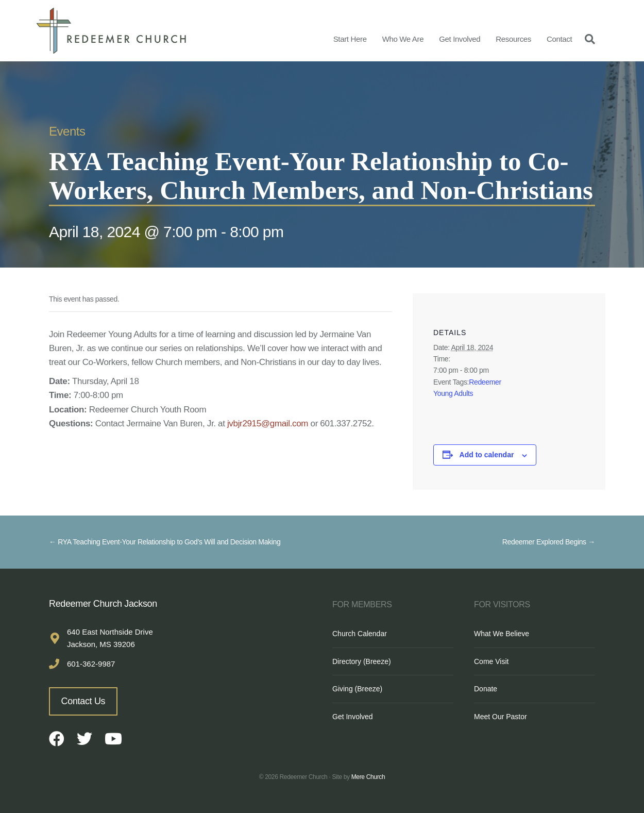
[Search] (587, 39)
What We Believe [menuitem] (502, 634)
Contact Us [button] (83, 701)
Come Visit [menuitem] (491, 661)
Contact (559, 39)
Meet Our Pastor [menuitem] (501, 717)
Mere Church (368, 777)
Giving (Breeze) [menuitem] (357, 689)
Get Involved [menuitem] (353, 717)
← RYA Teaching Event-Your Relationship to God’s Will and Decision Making (165, 542)
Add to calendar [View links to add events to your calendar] (487, 455)
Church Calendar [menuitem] (360, 634)
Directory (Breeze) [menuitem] (362, 661)
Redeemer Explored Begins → (549, 542)
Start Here (350, 39)
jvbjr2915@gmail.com (268, 424)
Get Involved (460, 39)
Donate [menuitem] (486, 689)
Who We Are (403, 39)
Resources (513, 39)
